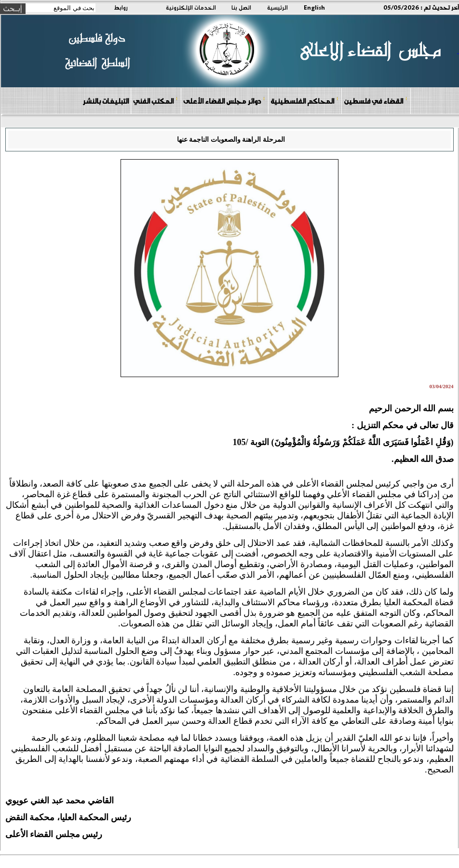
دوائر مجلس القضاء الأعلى (224, 101)
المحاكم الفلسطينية (304, 101)
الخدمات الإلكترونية (191, 7)
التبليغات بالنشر (106, 101)
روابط (121, 7)
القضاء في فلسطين (376, 101)
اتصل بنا (241, 7)
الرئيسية (277, 7)
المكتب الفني (155, 101)
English (314, 7)
